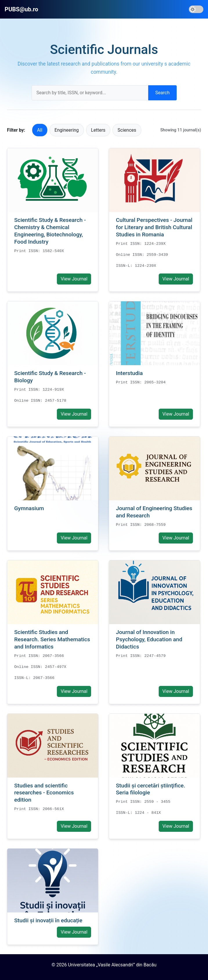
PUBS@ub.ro (21, 9)
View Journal (74, 279)
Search (162, 93)
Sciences (127, 130)
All (40, 130)
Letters (98, 130)
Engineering (67, 130)
